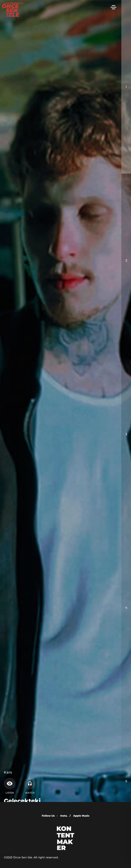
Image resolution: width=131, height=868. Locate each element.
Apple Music (81, 816)
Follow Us (50, 816)
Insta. (65, 816)
